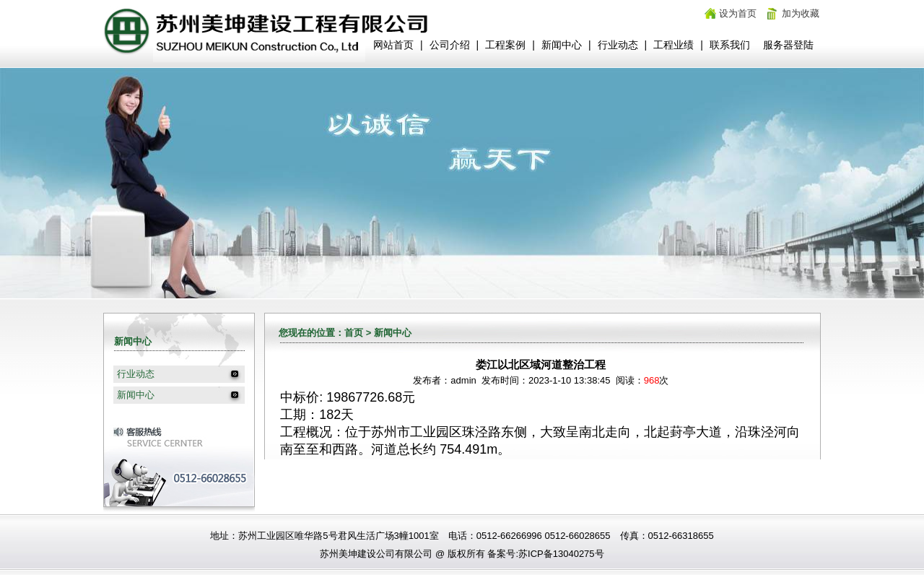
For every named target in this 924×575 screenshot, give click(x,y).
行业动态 (618, 45)
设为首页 (738, 13)
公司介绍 (450, 45)
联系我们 (730, 45)
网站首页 (393, 45)
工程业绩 (674, 45)
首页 (354, 333)
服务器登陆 (788, 45)
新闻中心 (562, 45)
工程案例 (505, 45)
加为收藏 (801, 13)
